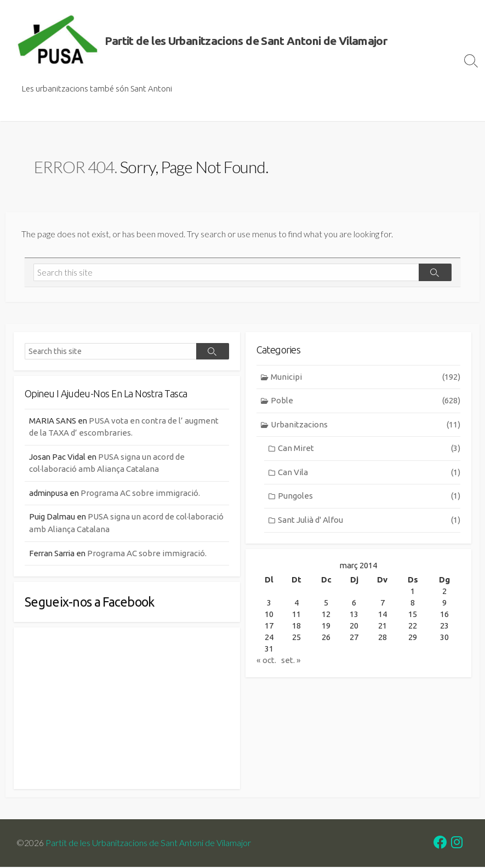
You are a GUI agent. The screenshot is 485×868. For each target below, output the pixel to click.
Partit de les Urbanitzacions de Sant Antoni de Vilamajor (148, 844)
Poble (366, 402)
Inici (19, 107)
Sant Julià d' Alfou (369, 521)
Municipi (366, 378)
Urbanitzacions (366, 426)
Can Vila (369, 474)
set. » (291, 662)
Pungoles (369, 497)
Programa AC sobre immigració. (143, 494)
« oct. (266, 662)
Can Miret (369, 450)
